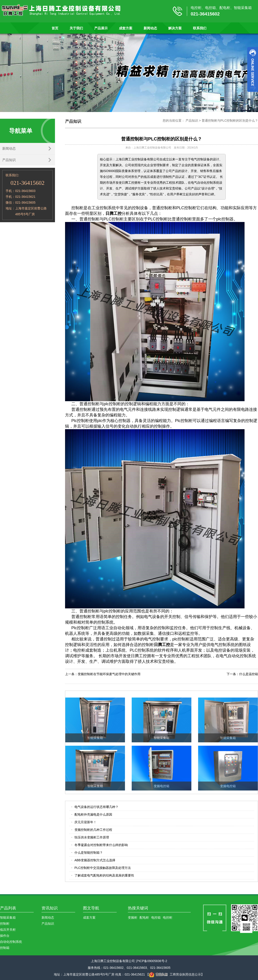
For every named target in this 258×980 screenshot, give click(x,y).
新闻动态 (150, 28)
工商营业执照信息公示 (175, 974)
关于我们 (76, 28)
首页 (55, 28)
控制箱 (5, 948)
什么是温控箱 (249, 674)
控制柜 (5, 924)
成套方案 (126, 28)
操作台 (5, 936)
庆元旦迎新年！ (85, 822)
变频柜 (133, 918)
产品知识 (9, 160)
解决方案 (175, 28)
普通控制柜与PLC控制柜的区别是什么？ (230, 121)
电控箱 (156, 918)
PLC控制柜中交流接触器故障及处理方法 (103, 868)
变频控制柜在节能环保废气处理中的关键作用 (109, 674)
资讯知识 (50, 908)
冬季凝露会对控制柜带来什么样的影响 (101, 845)
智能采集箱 (8, 918)
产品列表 (8, 908)
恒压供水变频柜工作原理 (92, 837)
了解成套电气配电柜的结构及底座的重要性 (104, 875)
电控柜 (168, 918)
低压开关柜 (8, 930)
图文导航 (91, 908)
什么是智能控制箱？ (89, 853)
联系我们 (200, 28)
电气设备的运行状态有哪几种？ (96, 807)
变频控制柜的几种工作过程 (93, 830)
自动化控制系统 (11, 942)
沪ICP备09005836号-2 (151, 961)
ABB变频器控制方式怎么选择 (95, 860)
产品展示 (101, 28)
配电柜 (144, 918)
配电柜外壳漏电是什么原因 (93, 814)
